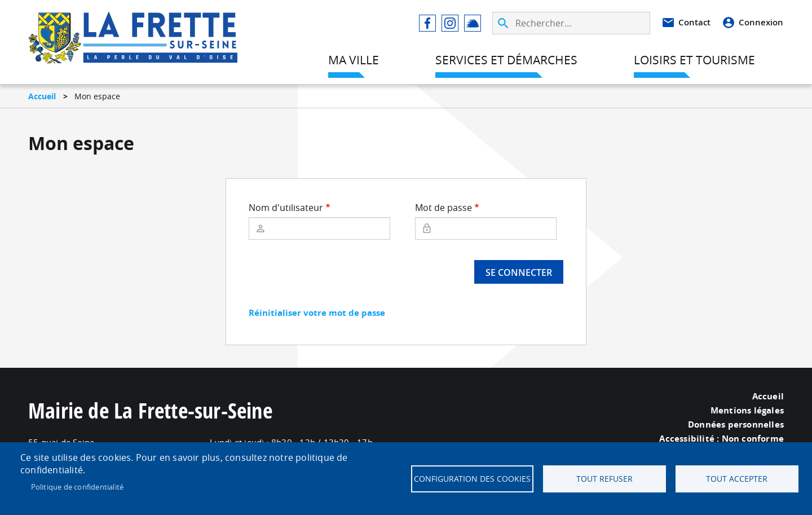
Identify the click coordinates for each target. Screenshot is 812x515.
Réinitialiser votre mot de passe (317, 313)
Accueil (42, 96)
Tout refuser (604, 479)
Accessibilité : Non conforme (721, 439)
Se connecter (519, 272)
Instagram (450, 23)
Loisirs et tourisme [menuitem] (694, 60)
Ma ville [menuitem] (354, 60)
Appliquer (504, 23)
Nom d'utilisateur (286, 208)
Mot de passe (443, 208)
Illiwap (473, 23)
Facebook (427, 23)
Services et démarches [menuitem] (506, 60)
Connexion (761, 22)
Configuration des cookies (472, 479)
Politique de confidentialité (78, 487)
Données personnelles (736, 425)
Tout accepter (737, 479)
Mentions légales (747, 411)
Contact (694, 22)
